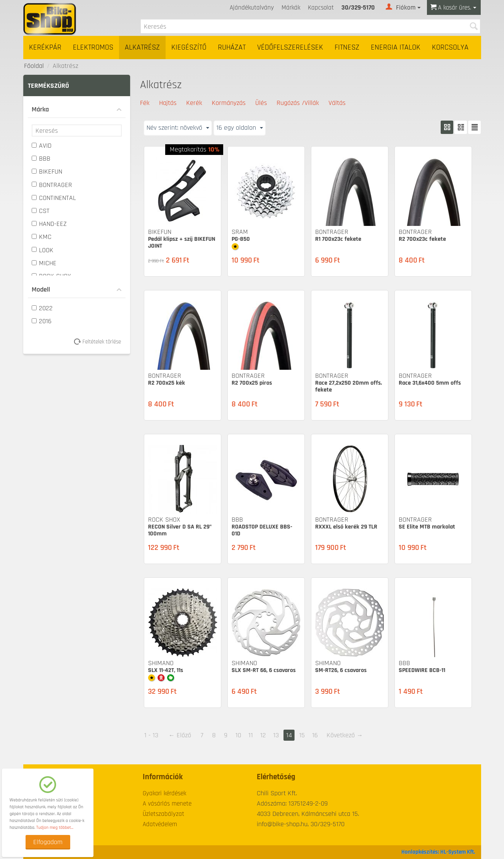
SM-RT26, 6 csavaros (341, 670)
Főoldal (34, 66)
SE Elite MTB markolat (427, 527)
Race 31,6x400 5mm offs (430, 383)
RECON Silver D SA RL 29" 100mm (180, 530)
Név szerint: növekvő (178, 128)
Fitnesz (347, 48)
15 (302, 735)
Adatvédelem (160, 824)
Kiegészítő (189, 48)
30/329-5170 (358, 8)
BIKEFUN (47, 172)
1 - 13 (151, 735)
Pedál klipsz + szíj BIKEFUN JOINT (182, 243)
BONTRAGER (52, 185)
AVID (42, 146)
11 (251, 735)
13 (276, 735)
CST (41, 211)
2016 (42, 321)
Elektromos (93, 48)
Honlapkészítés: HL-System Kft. (438, 852)
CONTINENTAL (54, 198)
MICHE (44, 263)
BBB (41, 159)
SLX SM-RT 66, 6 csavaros (264, 670)
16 (315, 735)
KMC (42, 237)
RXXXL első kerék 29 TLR (346, 527)
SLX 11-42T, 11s (166, 670)
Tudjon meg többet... (55, 828)
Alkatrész (142, 48)
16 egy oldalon (240, 128)
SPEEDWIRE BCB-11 (422, 670)
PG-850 (241, 239)
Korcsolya (450, 48)
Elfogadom (48, 842)
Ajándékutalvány (252, 8)
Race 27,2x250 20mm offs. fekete (349, 386)
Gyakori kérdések (164, 793)
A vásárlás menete (167, 804)
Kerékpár (45, 48)
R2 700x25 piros (252, 383)
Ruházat (232, 48)
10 (238, 735)
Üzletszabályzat (163, 814)
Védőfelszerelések (290, 48)
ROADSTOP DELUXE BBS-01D (262, 530)
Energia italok (396, 48)
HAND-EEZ (49, 224)
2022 (42, 308)
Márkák (291, 8)
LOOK (43, 250)
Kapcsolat (321, 8)
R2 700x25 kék (167, 383)
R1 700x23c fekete (338, 239)
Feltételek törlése (100, 342)
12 (263, 735)
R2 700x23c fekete (422, 239)
